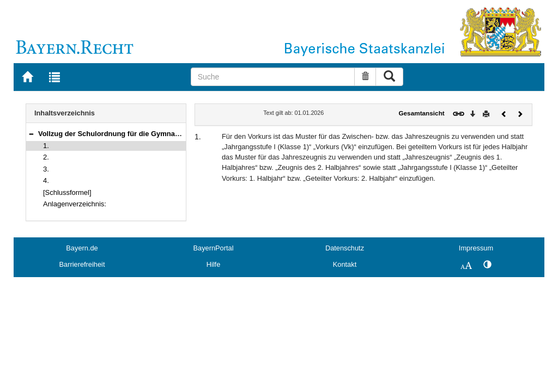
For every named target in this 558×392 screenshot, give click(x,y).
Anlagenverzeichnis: (75, 204)
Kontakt (345, 264)
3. (46, 169)
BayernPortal (214, 248)
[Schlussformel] (67, 192)
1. (46, 146)
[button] (31, 134)
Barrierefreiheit (82, 264)
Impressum (476, 248)
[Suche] (273, 77)
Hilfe (214, 264)
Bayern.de (82, 248)
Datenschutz (345, 248)
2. (46, 157)
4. (46, 180)
